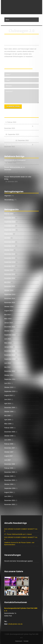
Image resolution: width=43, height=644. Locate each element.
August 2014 (9, 311)
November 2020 (10, 242)
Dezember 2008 (10, 432)
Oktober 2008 (9, 436)
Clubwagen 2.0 (13, 43)
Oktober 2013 (9, 331)
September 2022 (10, 230)
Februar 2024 (9, 214)
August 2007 (9, 456)
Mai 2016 (7, 282)
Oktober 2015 (9, 290)
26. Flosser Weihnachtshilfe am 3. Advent (18, 145)
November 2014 (10, 302)
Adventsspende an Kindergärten (15, 160)
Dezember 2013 (10, 327)
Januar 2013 (8, 347)
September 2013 (10, 335)
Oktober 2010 (9, 387)
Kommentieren (13, 106)
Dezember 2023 (10, 218)
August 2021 (9, 234)
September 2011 (10, 379)
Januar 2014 (8, 323)
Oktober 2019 (9, 250)
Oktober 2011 (9, 375)
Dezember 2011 (10, 371)
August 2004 (9, 492)
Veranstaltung (9, 200)
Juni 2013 (8, 339)
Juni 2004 (8, 496)
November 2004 (10, 480)
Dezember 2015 (10, 286)
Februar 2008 (9, 444)
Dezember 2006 (10, 464)
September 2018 (10, 262)
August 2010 (9, 395)
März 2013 (8, 343)
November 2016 (10, 278)
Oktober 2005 (9, 476)
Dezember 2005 (10, 472)
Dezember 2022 (10, 226)
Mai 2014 (7, 315)
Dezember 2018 (10, 254)
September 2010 (10, 391)
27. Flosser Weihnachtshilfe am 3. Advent (18, 126)
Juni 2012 (8, 363)
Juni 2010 (8, 399)
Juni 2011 (8, 383)
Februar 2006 (9, 468)
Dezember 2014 (10, 298)
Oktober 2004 (9, 484)
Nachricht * (22, 96)
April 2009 (8, 420)
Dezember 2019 (10, 246)
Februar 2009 (9, 428)
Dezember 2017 (10, 266)
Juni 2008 (8, 440)
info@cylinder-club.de (15, 624)
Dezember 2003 (10, 500)
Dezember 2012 (10, 351)
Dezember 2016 (10, 274)
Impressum (19, 641)
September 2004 (10, 488)
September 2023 (10, 222)
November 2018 (10, 258)
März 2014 (8, 319)
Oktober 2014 (9, 307)
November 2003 (10, 504)
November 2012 (10, 355)
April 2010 (8, 403)
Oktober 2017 (9, 270)
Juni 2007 (8, 460)
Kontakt (26, 641)
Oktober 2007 (9, 452)
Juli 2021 (7, 238)
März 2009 (8, 424)
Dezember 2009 (10, 408)
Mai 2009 (7, 416)
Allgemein (8, 196)
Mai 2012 (7, 367)
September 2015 (10, 294)
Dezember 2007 (10, 448)
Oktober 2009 (9, 412)
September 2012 (10, 359)
